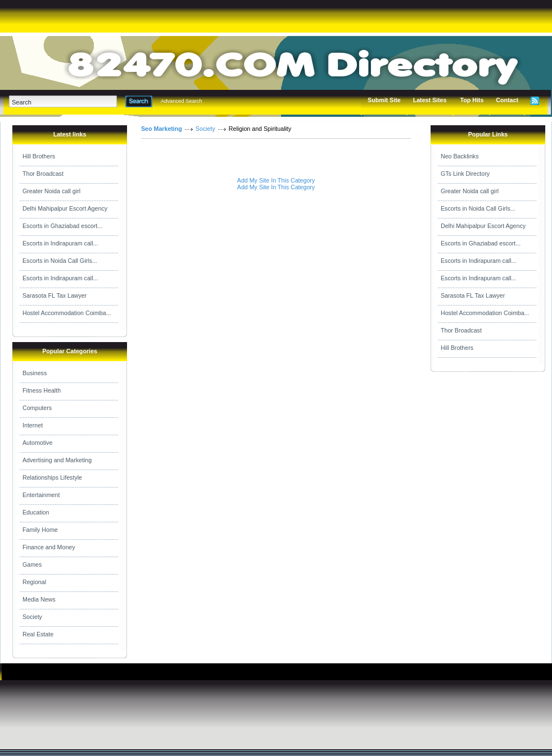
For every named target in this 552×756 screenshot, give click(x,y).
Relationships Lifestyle (52, 477)
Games (32, 564)
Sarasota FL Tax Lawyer (55, 295)
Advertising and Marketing (57, 460)
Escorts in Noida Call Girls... (60, 261)
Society (32, 617)
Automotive (37, 443)
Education (36, 512)
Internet (33, 425)
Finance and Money (49, 547)
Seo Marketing (162, 129)
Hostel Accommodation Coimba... (67, 313)
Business (35, 373)
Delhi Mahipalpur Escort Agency (65, 208)
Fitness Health (42, 390)
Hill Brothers (39, 156)
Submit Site (384, 100)
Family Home (40, 530)
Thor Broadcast (43, 174)
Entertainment (41, 495)
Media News (39, 599)
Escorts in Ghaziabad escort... (62, 226)
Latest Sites (430, 100)
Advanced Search (182, 101)
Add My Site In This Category (276, 180)
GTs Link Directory (465, 174)
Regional (34, 582)
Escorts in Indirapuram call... (60, 243)
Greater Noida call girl (51, 191)
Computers (37, 408)
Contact (507, 100)
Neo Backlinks (460, 156)
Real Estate (38, 634)
